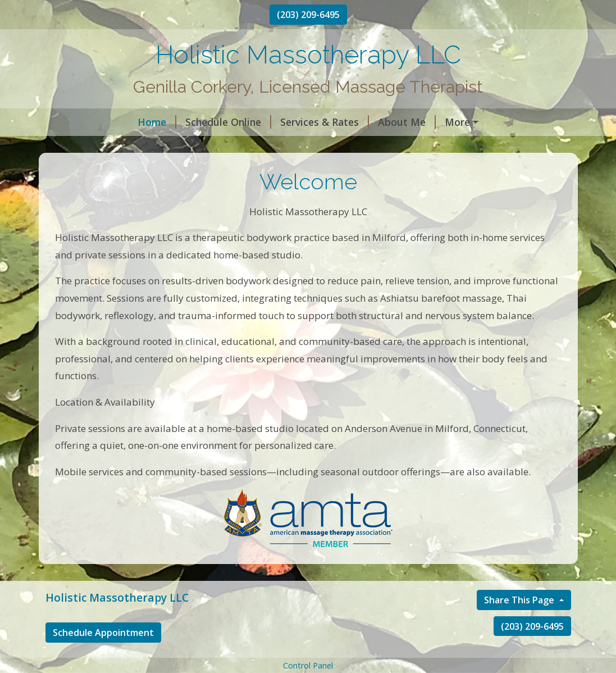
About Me (324, 122)
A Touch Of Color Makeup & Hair (325, 146)
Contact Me (394, 122)
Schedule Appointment (103, 656)
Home (74, 122)
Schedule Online (145, 122)
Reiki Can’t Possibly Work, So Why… (143, 146)
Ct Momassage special (471, 146)
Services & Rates (241, 122)
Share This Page (520, 624)
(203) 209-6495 (308, 15)
